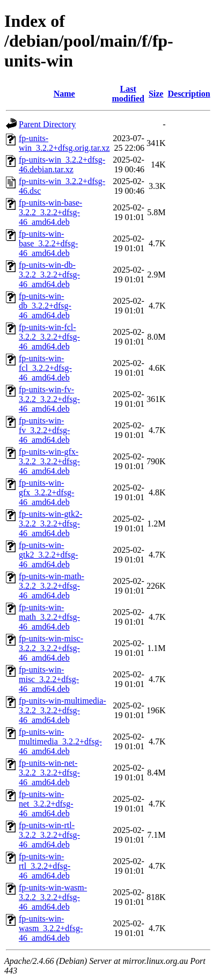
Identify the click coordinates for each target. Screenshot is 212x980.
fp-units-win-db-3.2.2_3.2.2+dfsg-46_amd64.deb (49, 275)
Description (189, 94)
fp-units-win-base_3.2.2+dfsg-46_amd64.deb (48, 243)
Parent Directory (47, 124)
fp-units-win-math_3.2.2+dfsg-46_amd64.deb (49, 617)
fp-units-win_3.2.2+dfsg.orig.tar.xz (64, 143)
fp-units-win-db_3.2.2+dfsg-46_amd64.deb (45, 306)
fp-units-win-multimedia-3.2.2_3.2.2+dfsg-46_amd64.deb (63, 710)
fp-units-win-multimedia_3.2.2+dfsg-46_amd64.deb (60, 741)
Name (64, 94)
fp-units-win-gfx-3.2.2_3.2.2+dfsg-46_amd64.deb (49, 461)
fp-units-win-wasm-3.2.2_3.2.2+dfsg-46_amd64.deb (53, 897)
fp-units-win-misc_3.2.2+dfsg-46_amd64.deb (49, 679)
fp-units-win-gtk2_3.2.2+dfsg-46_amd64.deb (48, 555)
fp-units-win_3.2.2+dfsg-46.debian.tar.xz (62, 164)
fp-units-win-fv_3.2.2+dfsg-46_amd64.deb (44, 430)
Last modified (128, 94)
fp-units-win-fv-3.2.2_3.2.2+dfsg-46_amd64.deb (49, 399)
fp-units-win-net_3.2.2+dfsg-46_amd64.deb (46, 804)
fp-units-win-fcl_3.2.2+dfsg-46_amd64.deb (45, 368)
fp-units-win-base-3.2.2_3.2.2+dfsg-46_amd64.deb (50, 212)
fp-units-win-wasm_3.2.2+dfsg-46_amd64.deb (51, 928)
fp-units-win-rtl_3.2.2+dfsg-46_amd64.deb (45, 866)
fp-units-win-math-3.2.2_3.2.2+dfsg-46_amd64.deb (52, 586)
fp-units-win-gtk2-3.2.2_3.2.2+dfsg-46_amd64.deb (50, 524)
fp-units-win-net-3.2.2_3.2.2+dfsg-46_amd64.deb (49, 773)
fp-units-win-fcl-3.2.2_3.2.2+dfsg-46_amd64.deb (49, 337)
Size (156, 94)
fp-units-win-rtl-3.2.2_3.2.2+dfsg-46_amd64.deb (49, 835)
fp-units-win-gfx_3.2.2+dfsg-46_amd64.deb (46, 492)
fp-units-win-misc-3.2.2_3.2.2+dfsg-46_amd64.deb (51, 648)
